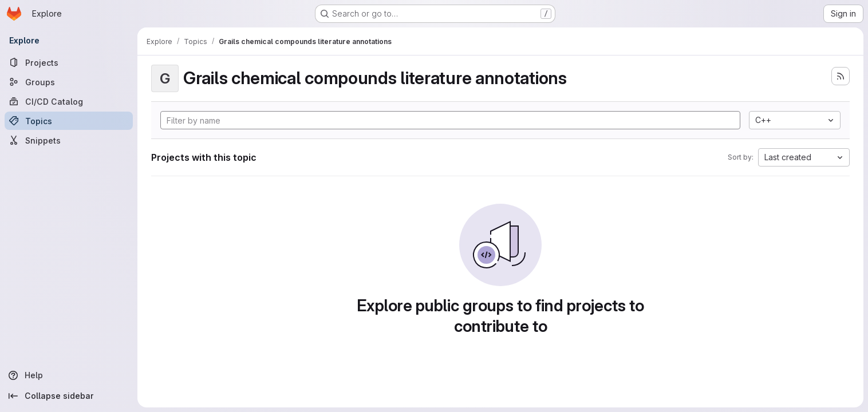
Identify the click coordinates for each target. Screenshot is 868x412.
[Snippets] (69, 140)
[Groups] (69, 82)
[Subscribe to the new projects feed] (841, 76)
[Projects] (69, 62)
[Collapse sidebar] (69, 396)
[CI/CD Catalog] (69, 101)
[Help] (69, 375)
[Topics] (69, 121)
